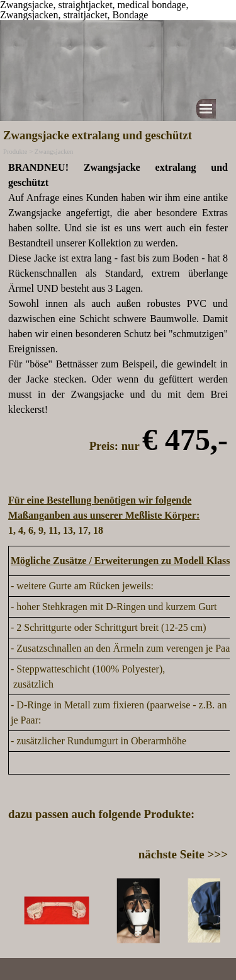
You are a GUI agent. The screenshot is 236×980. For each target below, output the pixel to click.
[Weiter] (222, 911)
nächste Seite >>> (183, 854)
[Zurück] (14, 911)
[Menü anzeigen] (206, 109)
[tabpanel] (118, 349)
